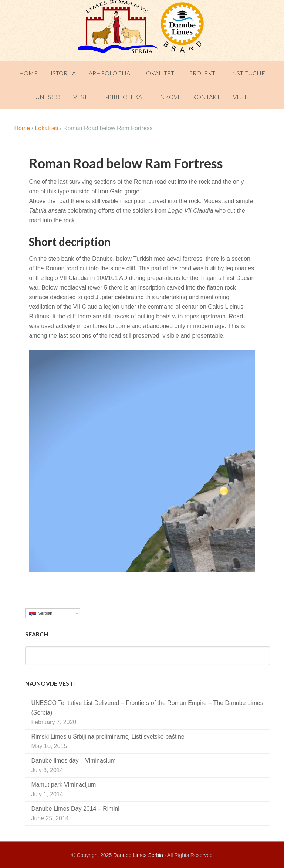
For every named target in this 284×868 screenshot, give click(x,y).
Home (28, 73)
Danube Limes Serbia (142, 30)
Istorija (63, 73)
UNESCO (48, 97)
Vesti (81, 97)
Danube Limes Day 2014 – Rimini (75, 809)
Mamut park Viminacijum (63, 785)
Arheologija (109, 73)
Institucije (248, 73)
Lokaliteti (160, 73)
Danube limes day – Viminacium (73, 761)
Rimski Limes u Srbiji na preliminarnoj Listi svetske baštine (108, 737)
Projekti (203, 73)
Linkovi (167, 97)
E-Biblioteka (122, 97)
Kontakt (206, 97)
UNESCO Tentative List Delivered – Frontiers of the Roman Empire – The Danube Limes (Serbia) (147, 708)
